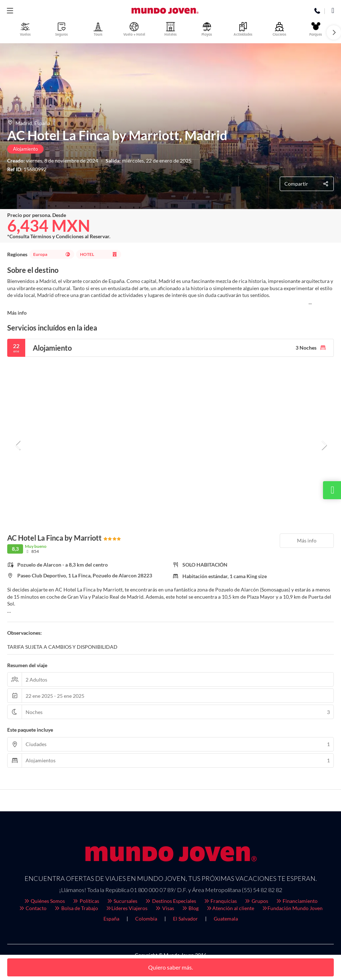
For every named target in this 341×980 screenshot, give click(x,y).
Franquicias (220, 901)
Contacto (33, 908)
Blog (190, 908)
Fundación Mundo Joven (292, 908)
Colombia (146, 919)
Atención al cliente (230, 908)
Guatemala (226, 919)
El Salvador (185, 919)
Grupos (256, 901)
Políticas (86, 901)
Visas (164, 908)
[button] (334, 32)
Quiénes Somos (44, 901)
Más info (17, 313)
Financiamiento (297, 901)
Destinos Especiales (170, 901)
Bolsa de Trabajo (76, 908)
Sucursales (122, 901)
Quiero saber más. (170, 967)
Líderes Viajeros (127, 908)
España (111, 919)
